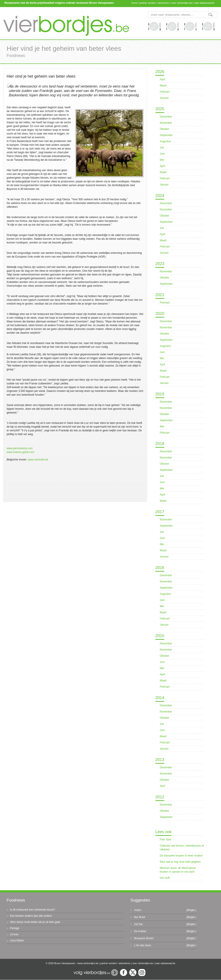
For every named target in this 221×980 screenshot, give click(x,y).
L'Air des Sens (143, 945)
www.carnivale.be (38, 460)
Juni (162, 154)
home (134, 3)
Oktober (165, 129)
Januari (164, 98)
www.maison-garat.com (20, 452)
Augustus (165, 141)
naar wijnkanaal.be (204, 3)
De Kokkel (140, 931)
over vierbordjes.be (182, 3)
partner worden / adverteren (154, 3)
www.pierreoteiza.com (20, 448)
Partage (15, 928)
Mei (162, 160)
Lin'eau (14, 934)
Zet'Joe (138, 924)
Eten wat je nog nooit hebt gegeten (180, 862)
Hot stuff (165, 878)
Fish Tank (165, 840)
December (166, 117)
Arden (138, 910)
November (166, 123)
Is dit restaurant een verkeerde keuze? (33, 910)
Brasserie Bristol (144, 938)
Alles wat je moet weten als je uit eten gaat (35, 922)
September (166, 135)
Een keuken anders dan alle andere (31, 916)
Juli (162, 148)
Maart (163, 86)
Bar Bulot (140, 917)
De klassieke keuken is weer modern (181, 856)
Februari (165, 92)
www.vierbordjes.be (88, 963)
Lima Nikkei (17, 941)
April (162, 79)
